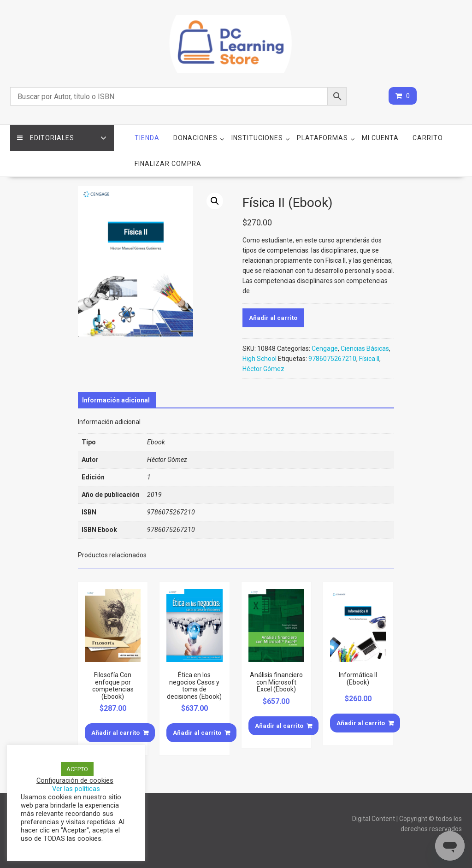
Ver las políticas (76, 789)
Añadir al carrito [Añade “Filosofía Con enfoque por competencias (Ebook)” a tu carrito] (115, 733)
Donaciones (195, 138)
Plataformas (322, 138)
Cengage (325, 348)
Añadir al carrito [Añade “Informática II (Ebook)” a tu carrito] (361, 723)
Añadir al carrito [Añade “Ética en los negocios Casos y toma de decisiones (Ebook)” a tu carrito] (197, 733)
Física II (369, 359)
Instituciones (257, 138)
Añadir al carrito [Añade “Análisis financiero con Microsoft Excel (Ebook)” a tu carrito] (279, 726)
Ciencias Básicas (365, 348)
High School (260, 359)
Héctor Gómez (263, 369)
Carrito (428, 138)
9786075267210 (332, 359)
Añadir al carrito (273, 318)
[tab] (116, 400)
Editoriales (46, 138)
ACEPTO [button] (77, 769)
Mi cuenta (380, 138)
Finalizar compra (168, 164)
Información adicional (116, 400)
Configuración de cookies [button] (75, 780)
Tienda (147, 138)
